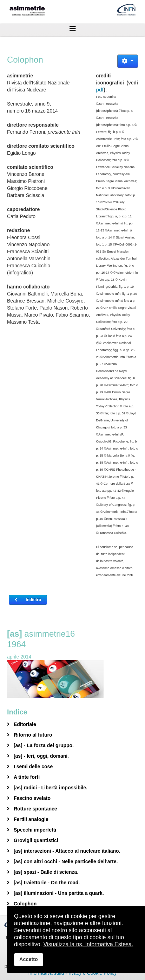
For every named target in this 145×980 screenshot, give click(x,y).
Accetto (29, 959)
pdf (100, 90)
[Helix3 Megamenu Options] (72, 29)
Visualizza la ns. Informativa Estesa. (88, 944)
